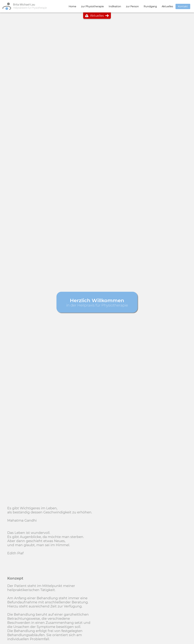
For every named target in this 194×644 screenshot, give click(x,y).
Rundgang (150, 6)
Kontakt (183, 6)
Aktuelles (167, 6)
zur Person (132, 6)
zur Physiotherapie (92, 6)
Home (72, 6)
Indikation (115, 6)
